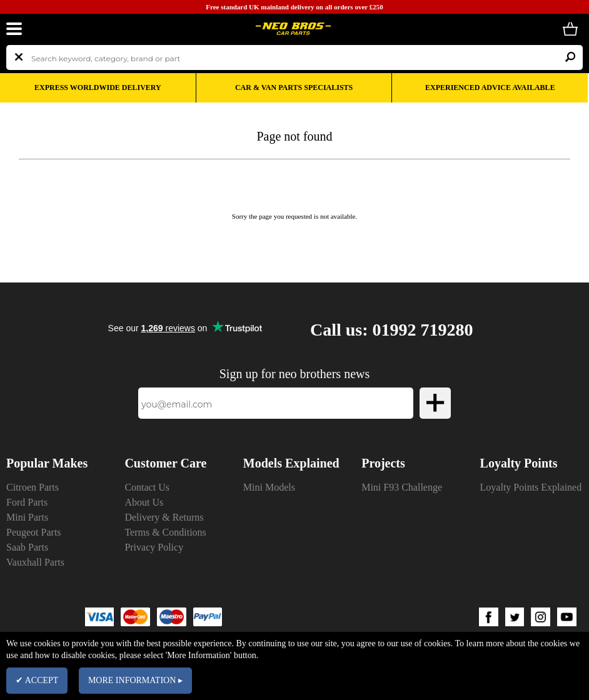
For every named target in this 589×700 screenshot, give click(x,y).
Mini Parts (27, 517)
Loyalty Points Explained (531, 487)
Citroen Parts (33, 487)
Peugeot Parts (34, 532)
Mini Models (269, 487)
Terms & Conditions (165, 532)
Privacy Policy (154, 547)
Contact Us (147, 487)
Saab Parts (27, 547)
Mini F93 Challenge (402, 487)
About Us (144, 502)
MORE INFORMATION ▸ (135, 680)
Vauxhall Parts (35, 562)
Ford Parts (27, 502)
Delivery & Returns (164, 517)
